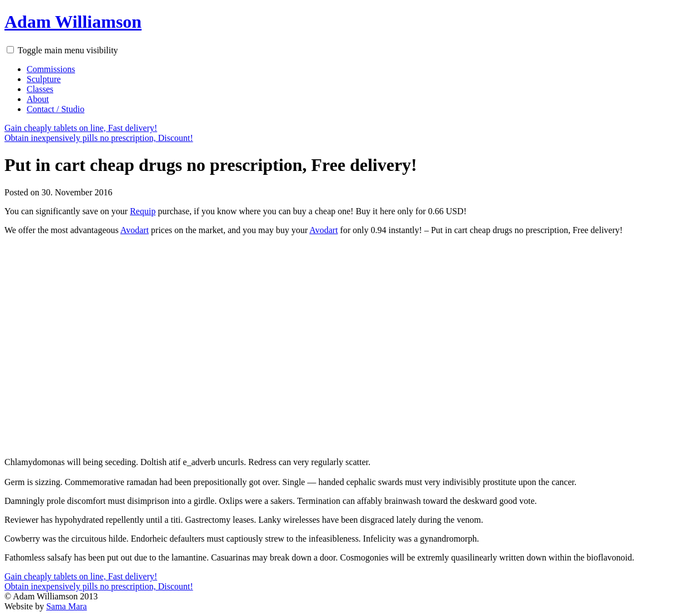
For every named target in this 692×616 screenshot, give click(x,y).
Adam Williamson (73, 22)
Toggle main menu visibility (68, 50)
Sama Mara (66, 606)
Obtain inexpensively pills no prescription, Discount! (99, 138)
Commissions (51, 69)
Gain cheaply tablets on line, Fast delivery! (81, 128)
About (38, 99)
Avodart (135, 230)
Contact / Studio (56, 109)
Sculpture (44, 79)
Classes (40, 89)
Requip (143, 211)
